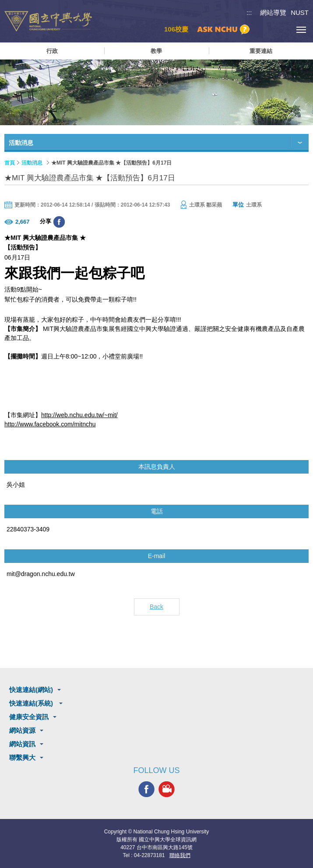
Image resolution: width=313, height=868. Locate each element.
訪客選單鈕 (281, 30)
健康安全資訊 (29, 717)
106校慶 (176, 29)
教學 (156, 51)
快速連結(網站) (31, 690)
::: (249, 12)
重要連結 (261, 51)
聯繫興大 (22, 757)
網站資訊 (22, 744)
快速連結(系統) (32, 703)
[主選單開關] (301, 30)
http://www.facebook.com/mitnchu (50, 424)
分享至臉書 (59, 222)
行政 (52, 51)
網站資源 (22, 730)
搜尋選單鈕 (262, 30)
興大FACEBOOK (146, 789)
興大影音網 (167, 789)
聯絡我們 (180, 855)
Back (156, 607)
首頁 (10, 163)
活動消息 (32, 163)
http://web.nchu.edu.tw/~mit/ (79, 415)
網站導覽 (273, 12)
